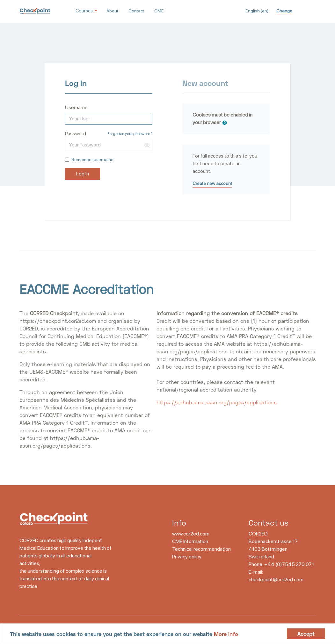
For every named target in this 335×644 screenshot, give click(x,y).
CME (159, 11)
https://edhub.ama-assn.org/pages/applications (217, 402)
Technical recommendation (201, 549)
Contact (136, 11)
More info (226, 634)
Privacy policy (187, 557)
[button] (226, 123)
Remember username (92, 159)
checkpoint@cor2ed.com (276, 580)
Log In (83, 174)
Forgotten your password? (130, 134)
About (112, 11)
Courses (85, 11)
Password (76, 134)
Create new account (212, 183)
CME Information (190, 541)
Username (76, 107)
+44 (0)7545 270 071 (289, 564)
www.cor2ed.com (191, 534)
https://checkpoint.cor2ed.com (58, 321)
